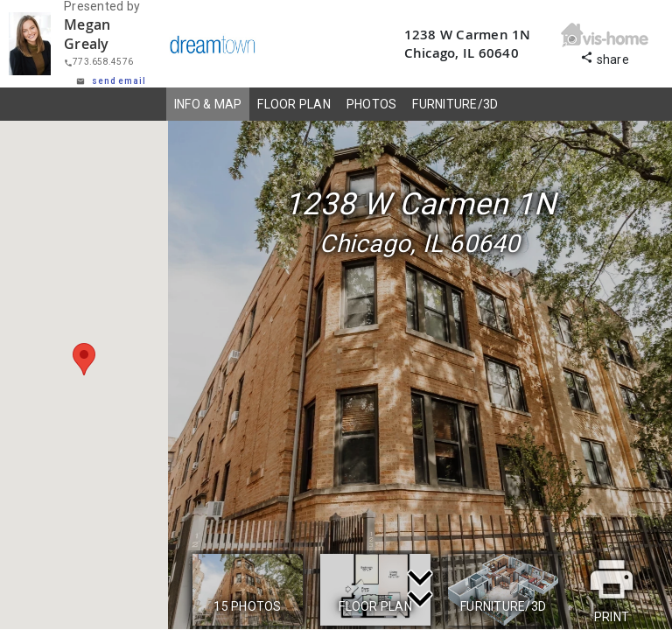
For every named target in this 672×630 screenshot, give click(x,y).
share (605, 57)
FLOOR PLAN (294, 104)
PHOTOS (372, 104)
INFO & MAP (208, 104)
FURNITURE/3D (455, 104)
